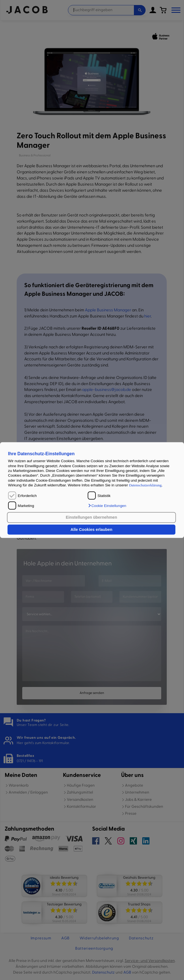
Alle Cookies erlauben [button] (91, 530)
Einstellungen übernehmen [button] (91, 518)
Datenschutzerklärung (145, 485)
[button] (107, 506)
